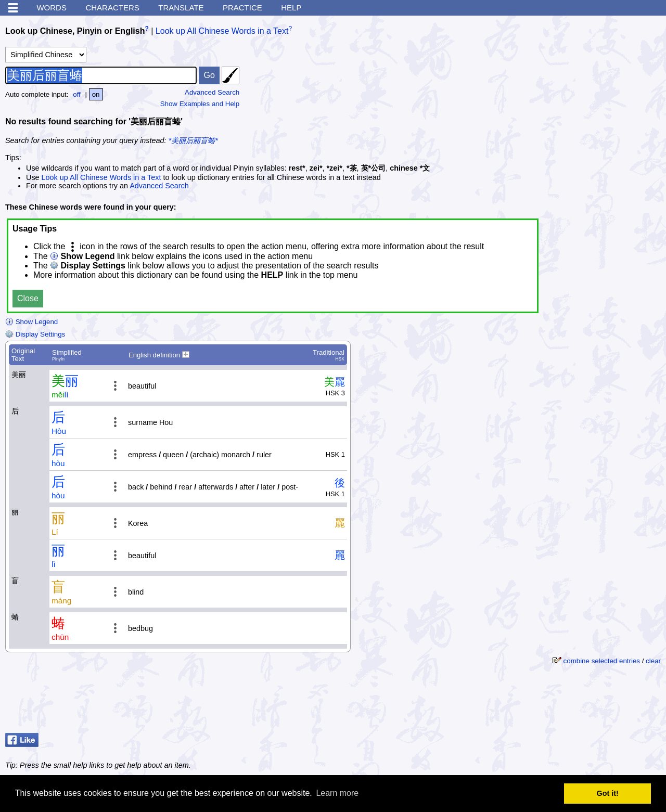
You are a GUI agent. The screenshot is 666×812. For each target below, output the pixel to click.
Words (52, 8)
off (77, 94)
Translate (181, 8)
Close (28, 298)
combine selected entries (602, 661)
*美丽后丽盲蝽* (193, 140)
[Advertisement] (583, 86)
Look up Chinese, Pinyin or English (75, 31)
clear (653, 661)
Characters (112, 8)
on (96, 94)
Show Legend (31, 322)
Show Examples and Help (200, 104)
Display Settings (35, 334)
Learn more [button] (337, 793)
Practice (242, 8)
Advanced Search (212, 92)
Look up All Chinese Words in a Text (222, 31)
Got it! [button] (608, 793)
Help (291, 8)
